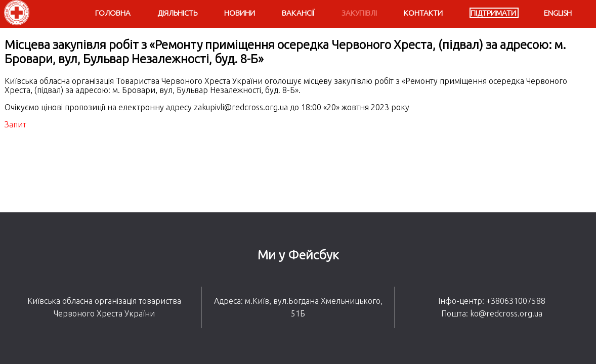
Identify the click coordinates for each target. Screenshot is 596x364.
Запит (15, 124)
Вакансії (298, 13)
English (558, 13)
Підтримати (493, 13)
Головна (113, 13)
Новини (240, 13)
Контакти (423, 13)
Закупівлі (359, 13)
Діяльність (177, 13)
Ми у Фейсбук (298, 255)
